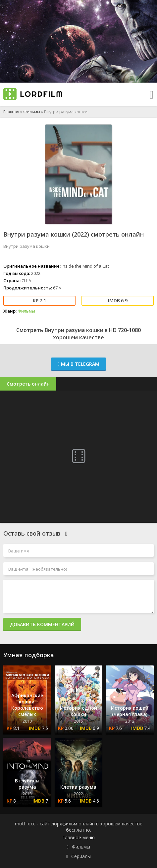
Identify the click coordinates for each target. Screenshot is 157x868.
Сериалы (81, 856)
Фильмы (32, 112)
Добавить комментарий (42, 624)
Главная (11, 112)
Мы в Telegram (78, 364)
